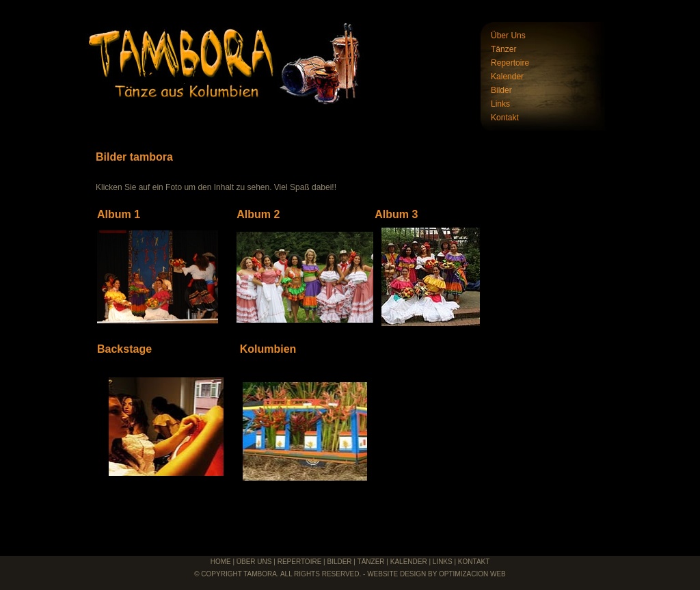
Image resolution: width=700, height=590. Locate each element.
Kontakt (505, 118)
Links (500, 104)
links (443, 562)
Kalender (507, 77)
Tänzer (503, 49)
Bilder (501, 90)
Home (221, 562)
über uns (254, 562)
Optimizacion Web (472, 574)
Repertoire (510, 63)
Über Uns (508, 36)
